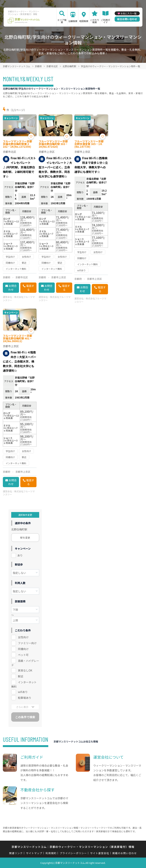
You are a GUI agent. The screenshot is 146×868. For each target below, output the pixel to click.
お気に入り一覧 (129, 13)
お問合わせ (13, 288)
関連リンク (16, 853)
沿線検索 (73, 21)
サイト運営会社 (100, 853)
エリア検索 (62, 21)
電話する (30, 288)
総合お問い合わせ (127, 19)
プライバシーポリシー (73, 853)
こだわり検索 (95, 21)
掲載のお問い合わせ (125, 853)
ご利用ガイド (106, 21)
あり (20, 555)
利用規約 (51, 853)
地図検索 (84, 21)
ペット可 (23, 655)
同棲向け (23, 649)
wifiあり (23, 692)
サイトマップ (34, 853)
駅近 (21, 676)
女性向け (23, 637)
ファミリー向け (27, 643)
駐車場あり (25, 698)
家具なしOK (25, 670)
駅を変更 (25, 538)
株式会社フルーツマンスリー (19, 298)
